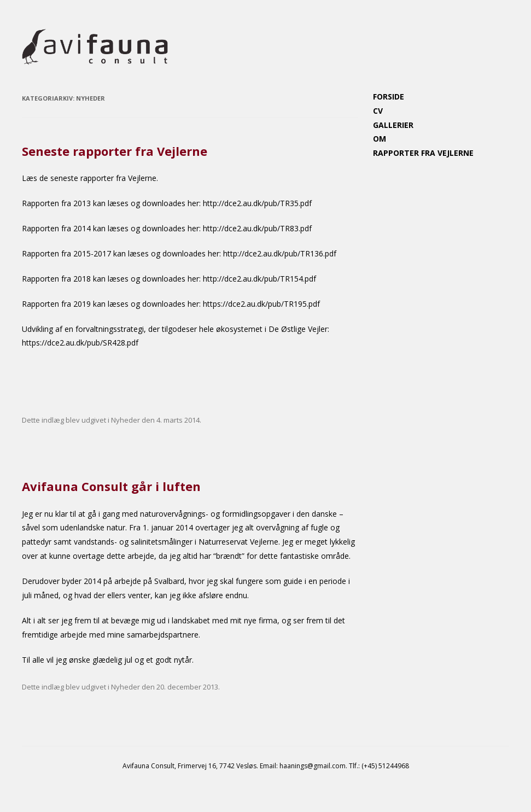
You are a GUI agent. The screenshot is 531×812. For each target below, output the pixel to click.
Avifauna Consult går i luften (111, 486)
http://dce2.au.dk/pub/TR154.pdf (259, 279)
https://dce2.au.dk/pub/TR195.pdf (261, 304)
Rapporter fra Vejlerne (423, 153)
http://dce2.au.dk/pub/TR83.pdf (257, 228)
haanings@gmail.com (313, 766)
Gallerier (393, 125)
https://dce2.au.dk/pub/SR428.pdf (80, 343)
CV (378, 111)
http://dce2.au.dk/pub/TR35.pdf (257, 203)
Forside (389, 97)
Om (380, 139)
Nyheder (126, 420)
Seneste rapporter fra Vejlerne (115, 151)
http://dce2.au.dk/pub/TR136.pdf (280, 253)
